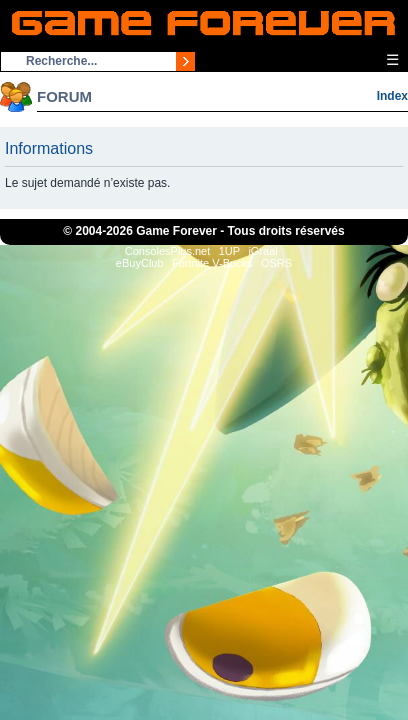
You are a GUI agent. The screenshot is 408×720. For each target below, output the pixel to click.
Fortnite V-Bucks (212, 263)
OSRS (276, 263)
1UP (229, 251)
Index (392, 96)
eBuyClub (140, 263)
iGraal (262, 251)
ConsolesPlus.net (168, 251)
